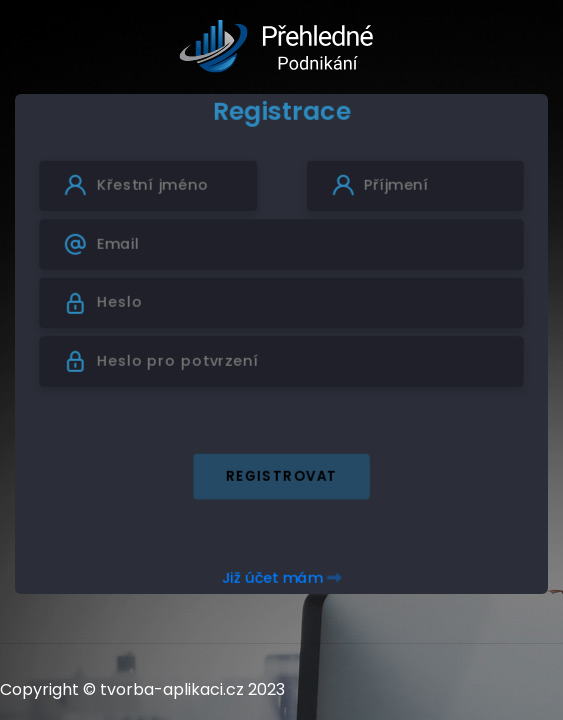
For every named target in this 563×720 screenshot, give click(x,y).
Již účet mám (281, 577)
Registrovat (282, 476)
